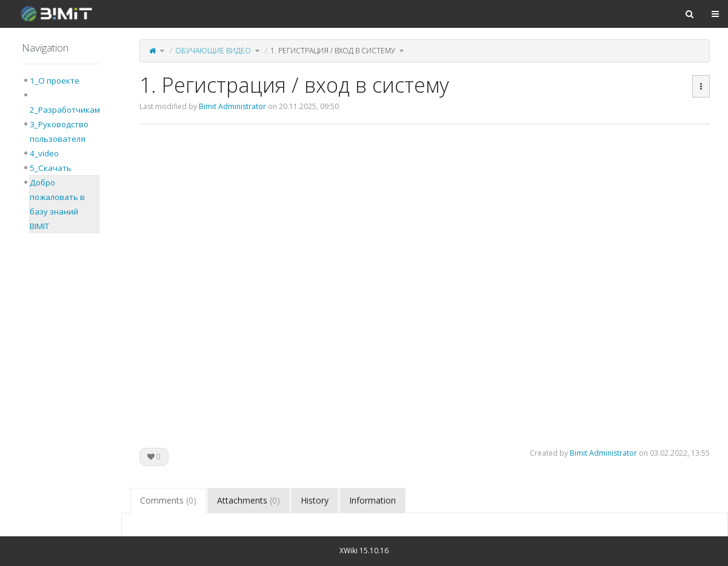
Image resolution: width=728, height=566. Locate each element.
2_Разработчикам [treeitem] (65, 110)
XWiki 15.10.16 (364, 551)
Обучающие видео (213, 51)
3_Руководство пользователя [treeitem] (59, 132)
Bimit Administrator (232, 106)
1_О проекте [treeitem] (55, 81)
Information (372, 500)
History (315, 500)
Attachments (249, 500)
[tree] (61, 153)
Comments (168, 500)
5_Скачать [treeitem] (51, 168)
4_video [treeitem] (44, 153)
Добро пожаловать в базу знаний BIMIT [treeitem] (57, 204)
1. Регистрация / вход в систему (333, 51)
